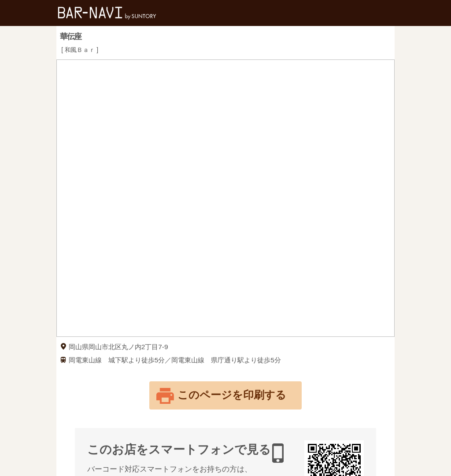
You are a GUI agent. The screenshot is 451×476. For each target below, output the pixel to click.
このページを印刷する (232, 395)
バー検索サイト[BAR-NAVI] (107, 13)
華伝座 (70, 37)
